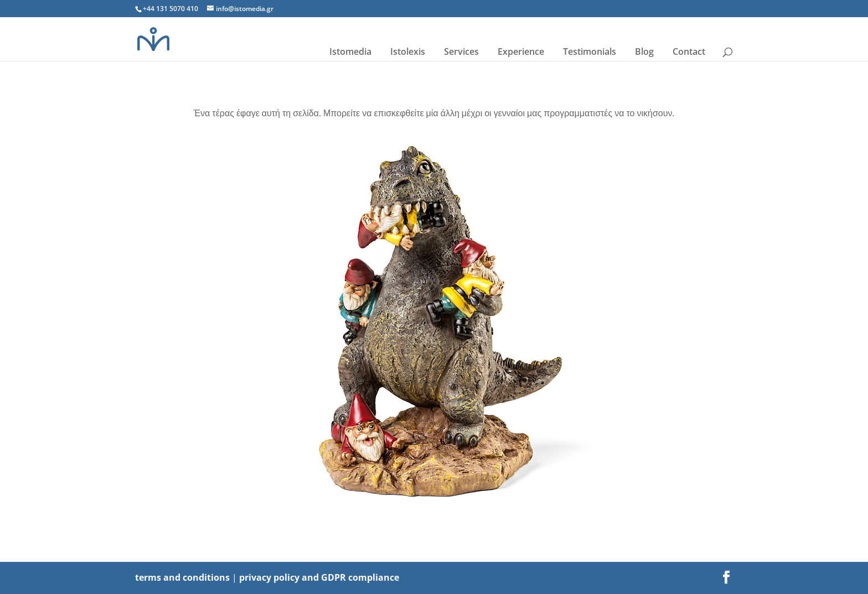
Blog (644, 51)
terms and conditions (182, 577)
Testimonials (590, 51)
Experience (521, 51)
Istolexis (408, 51)
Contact (689, 51)
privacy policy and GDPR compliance (319, 577)
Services (461, 51)
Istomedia (350, 51)
